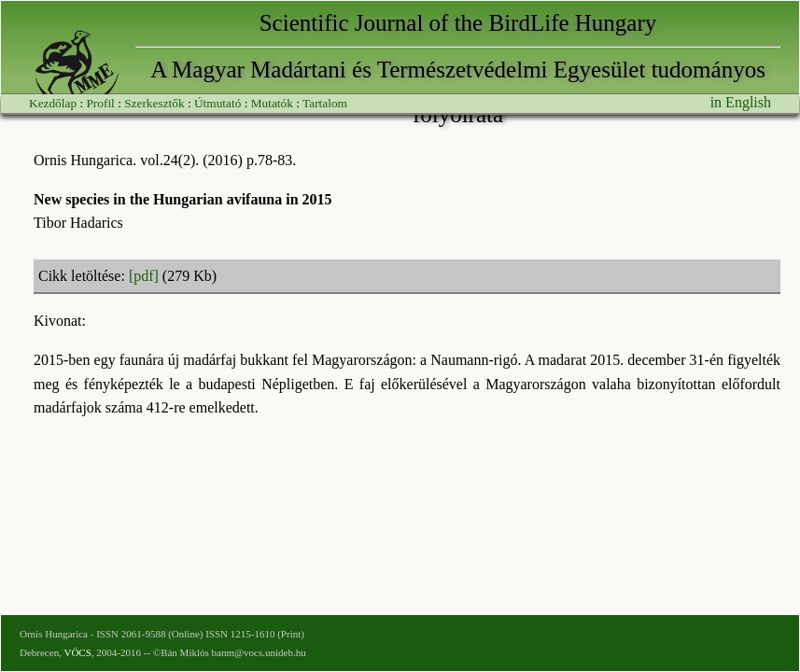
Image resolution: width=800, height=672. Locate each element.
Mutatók (272, 103)
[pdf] (144, 276)
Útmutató (218, 103)
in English (741, 102)
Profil (100, 103)
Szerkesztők (154, 103)
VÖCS (77, 652)
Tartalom (325, 103)
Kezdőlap (53, 103)
